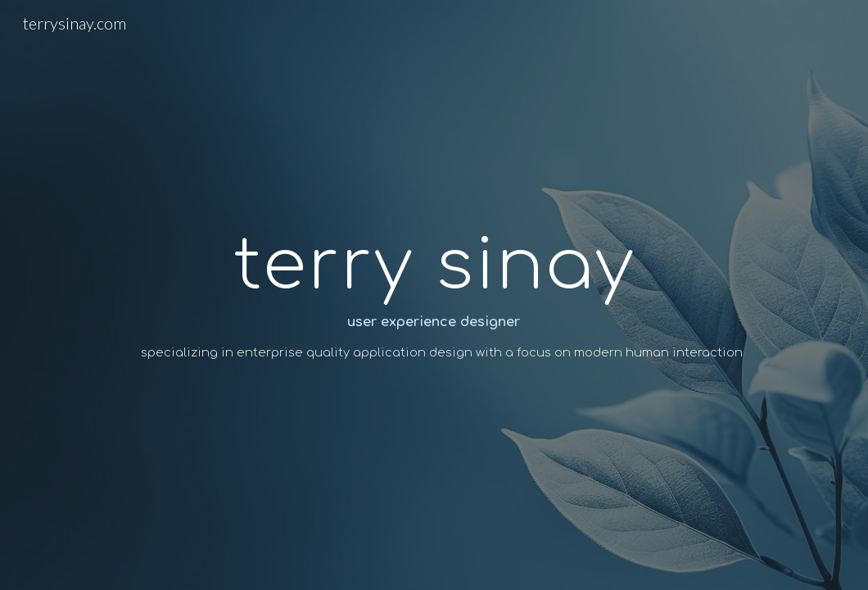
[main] (434, 295)
